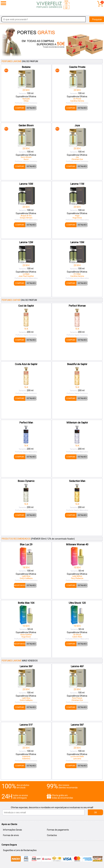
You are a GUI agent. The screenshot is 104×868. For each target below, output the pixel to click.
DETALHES (31, 108)
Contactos (52, 835)
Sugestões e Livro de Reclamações (20, 850)
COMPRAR (20, 108)
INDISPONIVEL (20, 585)
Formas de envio (11, 835)
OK (95, 812)
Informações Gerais (13, 830)
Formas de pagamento (58, 830)
